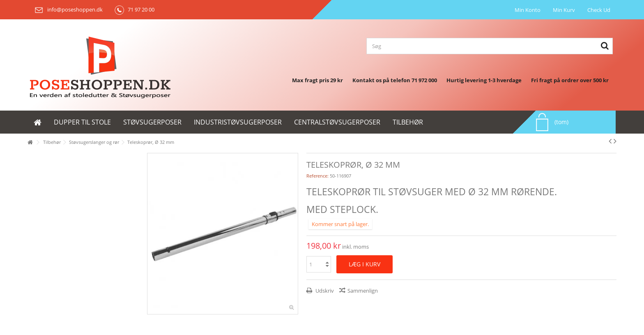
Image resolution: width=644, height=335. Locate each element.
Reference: (317, 176)
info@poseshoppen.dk (67, 9)
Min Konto (528, 10)
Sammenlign (363, 291)
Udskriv (324, 291)
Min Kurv (564, 10)
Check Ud (599, 10)
